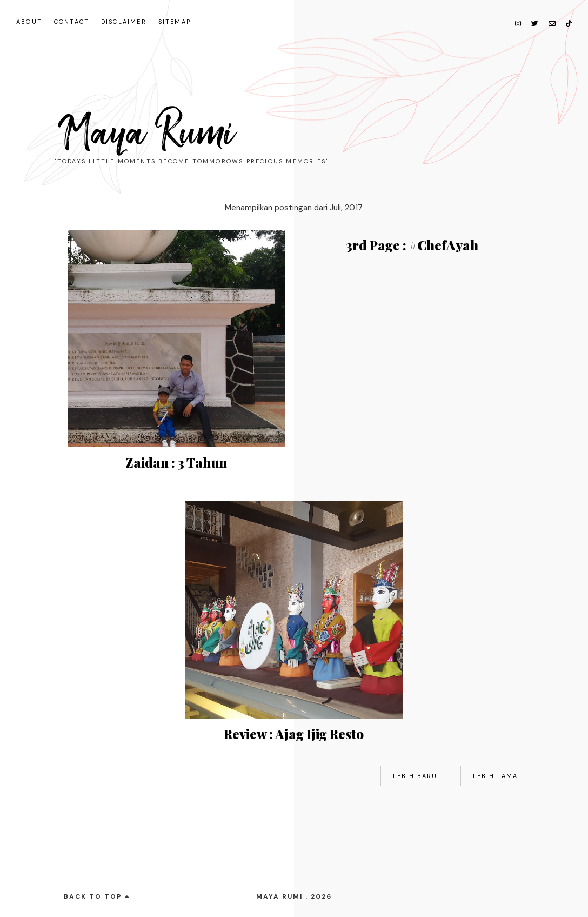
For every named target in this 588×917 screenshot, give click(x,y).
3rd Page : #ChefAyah (412, 245)
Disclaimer (124, 22)
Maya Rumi (147, 133)
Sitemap (175, 22)
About (29, 22)
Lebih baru (416, 776)
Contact (72, 22)
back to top (97, 896)
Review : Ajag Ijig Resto (294, 734)
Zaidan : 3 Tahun (176, 462)
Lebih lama (495, 776)
